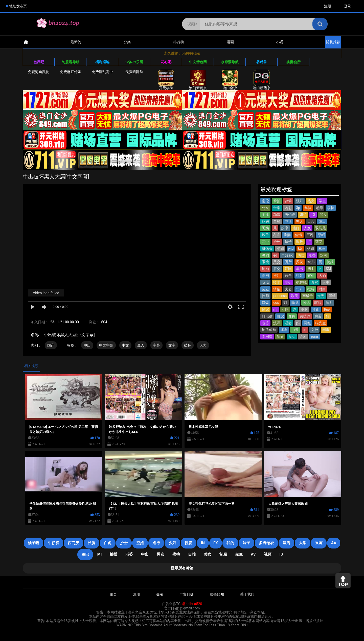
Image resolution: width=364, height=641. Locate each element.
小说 (280, 42)
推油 (277, 276)
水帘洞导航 (230, 62)
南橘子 (308, 296)
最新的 (76, 42)
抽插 (113, 554)
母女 (292, 336)
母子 (288, 242)
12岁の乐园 (134, 62)
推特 (311, 289)
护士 (124, 543)
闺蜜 (326, 330)
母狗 (265, 255)
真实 (314, 282)
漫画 (230, 42)
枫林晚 (301, 282)
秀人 (300, 221)
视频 (268, 554)
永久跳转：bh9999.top (182, 53)
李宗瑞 (267, 336)
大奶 (322, 276)
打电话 (267, 316)
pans (315, 336)
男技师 (305, 316)
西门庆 (73, 543)
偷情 (299, 235)
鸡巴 (85, 555)
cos (276, 303)
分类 (127, 42)
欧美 (294, 296)
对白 (322, 289)
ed (275, 255)
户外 (277, 242)
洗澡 (277, 323)
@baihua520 (192, 604)
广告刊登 (187, 594)
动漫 (277, 215)
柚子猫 (33, 543)
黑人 (141, 345)
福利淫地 (102, 62)
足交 (277, 262)
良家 (265, 309)
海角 (284, 330)
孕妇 (310, 248)
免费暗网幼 (134, 72)
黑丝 (332, 296)
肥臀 (312, 255)
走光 (321, 296)
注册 (328, 6)
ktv (300, 248)
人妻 (326, 282)
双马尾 (321, 228)
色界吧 (39, 62)
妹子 (246, 543)
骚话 (306, 303)
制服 (223, 554)
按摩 (285, 228)
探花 (300, 262)
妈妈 (265, 221)
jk (320, 269)
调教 (300, 242)
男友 (161, 554)
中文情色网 (198, 62)
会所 (303, 336)
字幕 (156, 345)
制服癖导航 (71, 62)
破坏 (188, 345)
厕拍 (265, 269)
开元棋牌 (166, 80)
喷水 (277, 282)
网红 (307, 323)
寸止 (316, 309)
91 (285, 303)
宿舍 (288, 276)
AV (253, 554)
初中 (311, 269)
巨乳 (310, 235)
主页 (113, 594)
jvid (291, 248)
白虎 (280, 316)
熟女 (311, 201)
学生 (322, 201)
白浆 (295, 330)
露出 (322, 221)
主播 (265, 215)
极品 (327, 309)
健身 (292, 316)
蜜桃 (176, 554)
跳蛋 (318, 316)
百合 (311, 221)
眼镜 (265, 262)
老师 (319, 208)
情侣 (277, 289)
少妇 (280, 248)
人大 (203, 345)
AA (334, 543)
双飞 (265, 282)
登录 (348, 6)
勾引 (300, 289)
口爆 (265, 303)
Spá (276, 235)
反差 (265, 289)
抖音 (300, 276)
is (281, 554)
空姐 (288, 282)
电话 (288, 221)
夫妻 (288, 289)
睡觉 (295, 303)
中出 (87, 345)
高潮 (265, 276)
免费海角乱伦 (39, 72)
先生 (239, 554)
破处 (311, 276)
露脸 (318, 303)
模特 (331, 208)
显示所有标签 (182, 568)
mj (275, 309)
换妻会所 (293, 62)
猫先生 (321, 323)
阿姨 (265, 228)
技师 (265, 296)
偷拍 (277, 201)
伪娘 (330, 262)
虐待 (156, 543)
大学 (303, 543)
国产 (51, 345)
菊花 (319, 242)
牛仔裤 (53, 543)
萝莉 (288, 201)
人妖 (307, 228)
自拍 (192, 554)
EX (216, 543)
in (203, 543)
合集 (277, 208)
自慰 (277, 221)
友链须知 (217, 594)
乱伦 (265, 201)
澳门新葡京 (198, 80)
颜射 (329, 303)
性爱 (189, 543)
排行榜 (179, 42)
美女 (208, 554)
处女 (265, 208)
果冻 (319, 543)
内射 (288, 208)
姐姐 (303, 215)
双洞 (324, 255)
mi (100, 554)
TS (313, 215)
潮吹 (304, 309)
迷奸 (296, 228)
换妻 (287, 235)
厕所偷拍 (269, 330)
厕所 (288, 262)
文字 (172, 345)
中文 (125, 345)
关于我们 (247, 594)
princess (280, 296)
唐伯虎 (290, 215)
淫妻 (288, 323)
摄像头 (267, 248)
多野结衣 (266, 543)
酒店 (286, 543)
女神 (314, 330)
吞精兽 (262, 62)
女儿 (311, 262)
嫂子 (265, 235)
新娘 (280, 336)
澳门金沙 (230, 80)
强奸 (300, 201)
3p (298, 208)
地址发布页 (18, 6)
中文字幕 (106, 345)
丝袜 (308, 208)
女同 (285, 309)
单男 (300, 269)
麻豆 (322, 248)
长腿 (92, 543)
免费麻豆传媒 (71, 72)
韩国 (288, 269)
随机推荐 (333, 42)
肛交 (277, 269)
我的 (230, 543)
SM (328, 269)
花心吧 (166, 62)
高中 (265, 242)
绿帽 (321, 235)
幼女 (301, 255)
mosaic (287, 255)
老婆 (265, 323)
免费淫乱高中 (102, 72)
